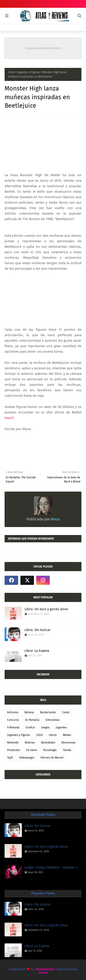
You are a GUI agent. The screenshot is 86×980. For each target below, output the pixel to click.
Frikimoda (13, 727)
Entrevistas (53, 720)
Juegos (45, 727)
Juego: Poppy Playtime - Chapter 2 (51, 867)
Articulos (13, 712)
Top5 (10, 758)
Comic (66, 712)
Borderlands (48, 712)
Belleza (29, 712)
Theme (43, 973)
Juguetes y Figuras (29, 72)
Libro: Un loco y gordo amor (46, 609)
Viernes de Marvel (52, 758)
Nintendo (13, 743)
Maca (55, 519)
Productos (14, 750)
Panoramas (69, 743)
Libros (53, 735)
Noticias (30, 743)
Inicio (11, 72)
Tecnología (50, 750)
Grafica (30, 727)
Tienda (67, 750)
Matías (67, 735)
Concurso (13, 720)
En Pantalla (32, 720)
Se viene (32, 750)
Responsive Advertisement (43, 48)
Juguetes (61, 727)
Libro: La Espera (37, 651)
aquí (9, 418)
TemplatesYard (45, 969)
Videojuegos (27, 758)
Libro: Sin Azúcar (38, 630)
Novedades (48, 743)
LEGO (39, 735)
